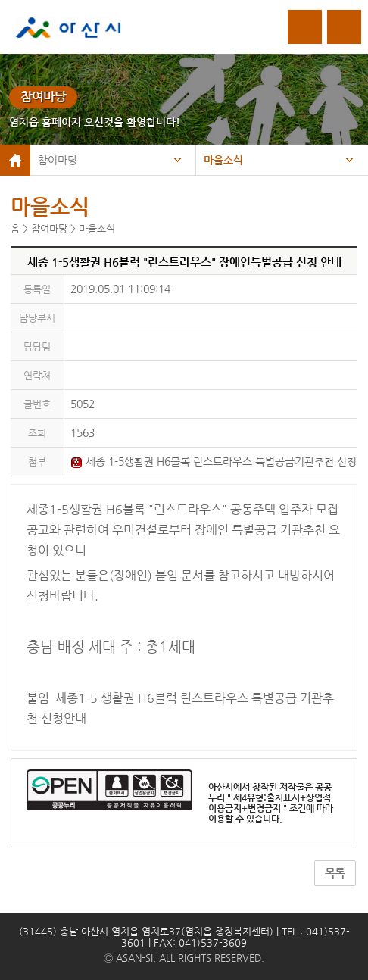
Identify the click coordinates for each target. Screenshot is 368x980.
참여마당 (58, 160)
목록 (335, 873)
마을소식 (223, 160)
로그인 (305, 27)
